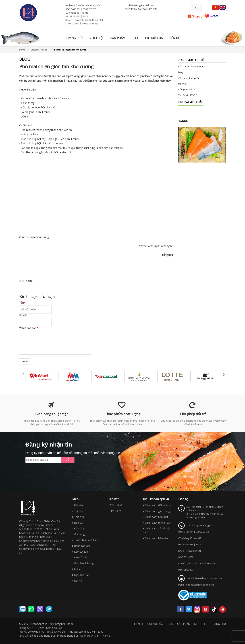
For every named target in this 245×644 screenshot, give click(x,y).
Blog (181, 72)
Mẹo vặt (182, 84)
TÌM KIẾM (115, 511)
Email (23, 315)
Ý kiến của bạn (28, 328)
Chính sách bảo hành (157, 538)
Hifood (70, 624)
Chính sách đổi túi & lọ (158, 505)
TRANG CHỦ (218, 624)
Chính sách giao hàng (157, 511)
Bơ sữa (78, 523)
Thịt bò (78, 511)
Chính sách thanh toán (158, 523)
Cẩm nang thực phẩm (189, 78)
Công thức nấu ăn (39, 50)
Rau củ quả (81, 557)
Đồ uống (79, 528)
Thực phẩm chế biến (86, 540)
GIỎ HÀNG (116, 505)
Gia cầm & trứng (84, 563)
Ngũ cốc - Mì (82, 575)
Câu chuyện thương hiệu (191, 67)
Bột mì (78, 581)
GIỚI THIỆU (201, 624)
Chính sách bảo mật (156, 517)
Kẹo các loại (81, 552)
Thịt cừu (79, 517)
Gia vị (77, 569)
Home (22, 50)
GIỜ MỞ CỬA (155, 624)
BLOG (170, 624)
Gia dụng (79, 534)
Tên (22, 303)
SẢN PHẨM (184, 624)
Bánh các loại (82, 546)
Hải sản (78, 505)
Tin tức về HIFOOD (188, 95)
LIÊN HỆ (139, 624)
